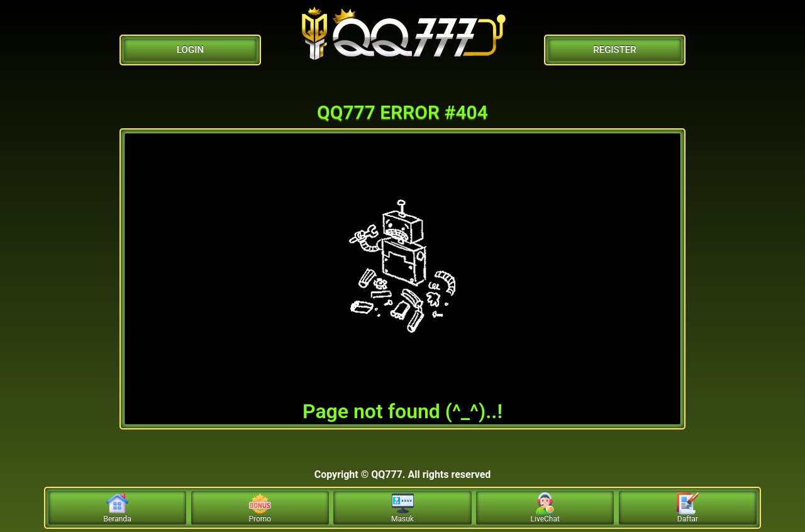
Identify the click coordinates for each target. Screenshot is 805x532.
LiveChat (545, 508)
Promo (260, 508)
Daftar (688, 508)
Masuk (402, 508)
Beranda (118, 508)
